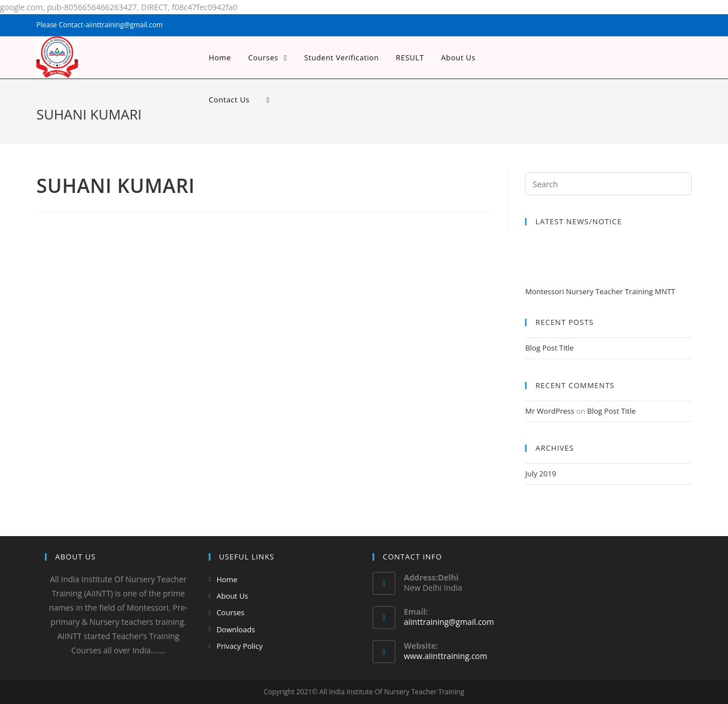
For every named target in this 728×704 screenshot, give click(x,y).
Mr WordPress (549, 411)
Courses (231, 612)
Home (227, 579)
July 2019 (540, 474)
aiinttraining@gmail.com (449, 622)
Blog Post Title (549, 348)
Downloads (236, 629)
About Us (233, 596)
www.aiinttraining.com (446, 656)
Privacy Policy (240, 646)
